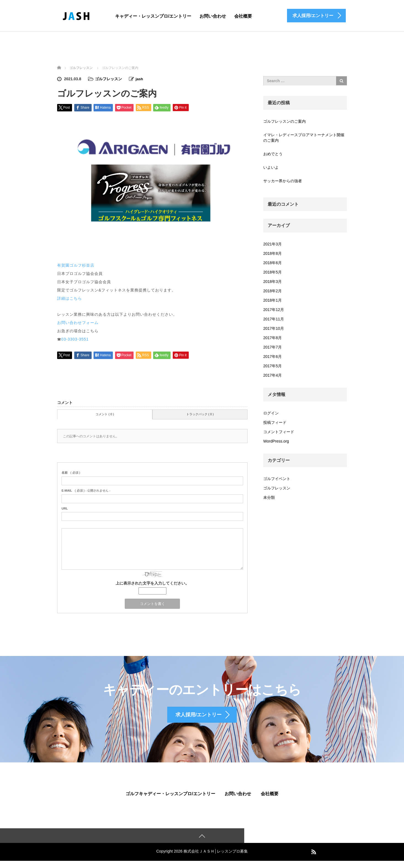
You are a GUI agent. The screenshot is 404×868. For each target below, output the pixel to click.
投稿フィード (275, 422)
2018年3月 (273, 282)
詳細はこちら (70, 298)
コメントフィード (279, 432)
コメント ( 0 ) (105, 414)
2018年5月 (273, 272)
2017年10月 (274, 328)
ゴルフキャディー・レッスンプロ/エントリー (170, 800)
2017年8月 (273, 338)
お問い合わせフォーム (78, 322)
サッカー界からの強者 (283, 181)
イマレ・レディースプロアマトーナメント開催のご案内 (304, 138)
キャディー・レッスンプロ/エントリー (153, 16)
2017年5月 (273, 366)
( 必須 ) (71, 472)
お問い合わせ (213, 16)
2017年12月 (274, 310)
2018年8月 (273, 253)
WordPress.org (276, 441)
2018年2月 (273, 291)
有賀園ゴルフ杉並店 (76, 265)
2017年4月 (273, 375)
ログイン (271, 413)
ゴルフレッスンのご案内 (285, 121)
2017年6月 (273, 357)
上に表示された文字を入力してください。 (152, 583)
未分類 (269, 497)
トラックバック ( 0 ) (200, 414)
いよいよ (271, 167)
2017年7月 (273, 347)
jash (139, 79)
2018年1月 (273, 300)
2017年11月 (274, 319)
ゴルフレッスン (108, 79)
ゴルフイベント (277, 479)
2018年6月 (273, 263)
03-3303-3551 (75, 339)
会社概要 (243, 16)
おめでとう (273, 154)
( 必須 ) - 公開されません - (86, 490)
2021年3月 (273, 244)
